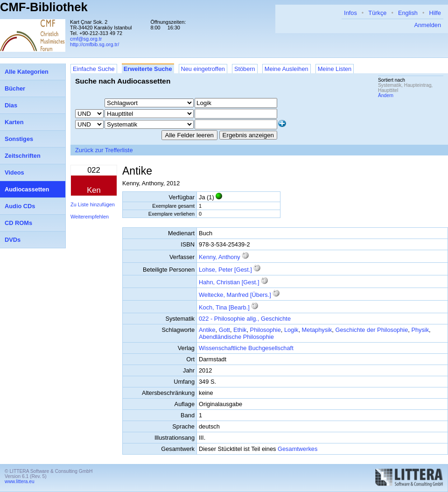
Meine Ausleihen (287, 69)
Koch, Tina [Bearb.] (224, 307)
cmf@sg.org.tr (86, 39)
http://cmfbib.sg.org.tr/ (94, 44)
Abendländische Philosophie (236, 337)
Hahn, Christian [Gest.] (229, 282)
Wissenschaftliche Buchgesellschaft (246, 348)
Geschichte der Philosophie (371, 330)
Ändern (386, 95)
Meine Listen (335, 69)
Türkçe (377, 13)
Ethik (240, 330)
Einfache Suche (94, 69)
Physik (420, 330)
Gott (224, 330)
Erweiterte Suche (148, 69)
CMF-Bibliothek (44, 7)
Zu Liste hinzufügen (93, 204)
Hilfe (435, 13)
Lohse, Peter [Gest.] (225, 270)
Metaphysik (317, 330)
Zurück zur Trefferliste (104, 150)
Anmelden (427, 25)
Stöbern (245, 69)
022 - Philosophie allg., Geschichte (245, 319)
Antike (207, 330)
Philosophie (266, 330)
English (408, 13)
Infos (350, 13)
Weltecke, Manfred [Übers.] (235, 295)
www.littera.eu (20, 481)
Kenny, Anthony (220, 257)
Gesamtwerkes (297, 449)
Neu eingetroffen (203, 69)
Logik (291, 330)
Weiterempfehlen (90, 217)
